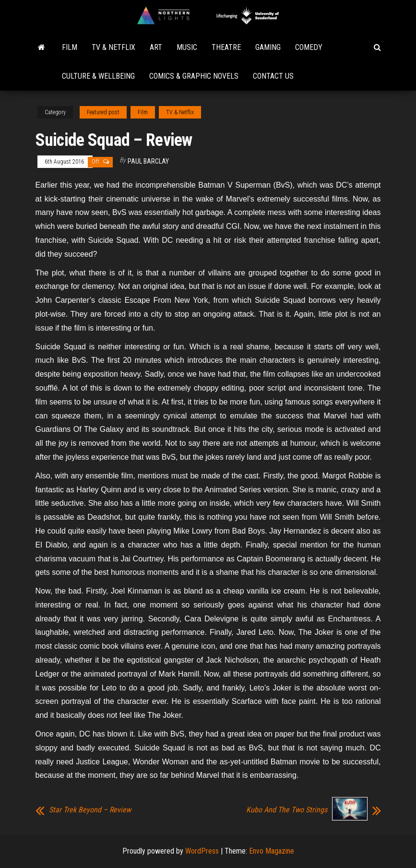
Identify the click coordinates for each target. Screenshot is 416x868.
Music (187, 47)
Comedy (309, 47)
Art (156, 47)
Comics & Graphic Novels (194, 76)
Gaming (268, 47)
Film (70, 47)
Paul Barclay (148, 161)
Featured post (103, 112)
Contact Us (273, 76)
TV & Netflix (113, 47)
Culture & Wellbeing (98, 76)
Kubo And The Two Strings (287, 810)
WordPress (202, 851)
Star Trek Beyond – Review (90, 810)
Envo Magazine (272, 851)
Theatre (226, 47)
